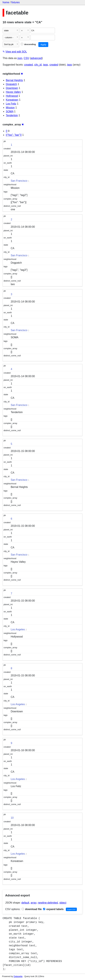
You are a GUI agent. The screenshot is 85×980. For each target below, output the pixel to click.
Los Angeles (18, 629)
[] (7, 131)
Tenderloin (12, 115)
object (63, 903)
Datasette (18, 976)
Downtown (12, 88)
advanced (36, 58)
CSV (26, 58)
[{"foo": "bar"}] (14, 135)
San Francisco (19, 181)
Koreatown (12, 100)
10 (12, 818)
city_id (38, 65)
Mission (10, 108)
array (34, 903)
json (20, 58)
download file (32, 909)
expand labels (53, 909)
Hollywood (12, 96)
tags (46, 65)
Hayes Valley (13, 92)
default (25, 903)
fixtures (15, 2)
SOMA (10, 111)
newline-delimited (48, 903)
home (6, 2)
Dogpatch (11, 84)
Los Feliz (11, 104)
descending (28, 44)
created (29, 65)
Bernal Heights (14, 80)
